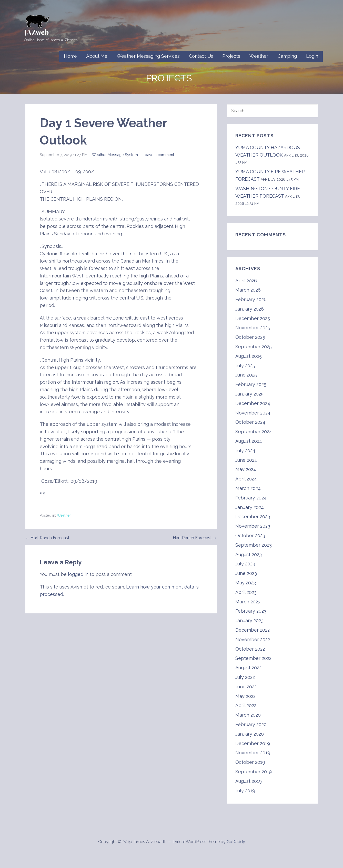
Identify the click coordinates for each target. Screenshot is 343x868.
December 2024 (253, 403)
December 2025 (253, 318)
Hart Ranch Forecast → (195, 538)
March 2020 (248, 715)
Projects (231, 56)
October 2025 (250, 337)
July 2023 (245, 564)
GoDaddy (236, 842)
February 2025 (251, 384)
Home (70, 56)
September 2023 (254, 545)
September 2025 (254, 347)
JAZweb (36, 32)
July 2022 (245, 677)
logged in (78, 574)
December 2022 (253, 630)
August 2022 (248, 668)
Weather (259, 56)
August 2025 (249, 356)
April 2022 (246, 705)
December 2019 (253, 743)
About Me (97, 56)
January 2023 (249, 620)
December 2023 (253, 517)
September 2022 (253, 658)
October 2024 (250, 422)
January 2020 (250, 734)
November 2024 (253, 413)
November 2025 (253, 328)
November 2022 (253, 639)
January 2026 (250, 309)
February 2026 (251, 299)
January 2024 (250, 507)
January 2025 (249, 394)
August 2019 (249, 781)
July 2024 (245, 451)
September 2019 (254, 772)
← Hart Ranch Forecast (47, 538)
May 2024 (246, 469)
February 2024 (251, 498)
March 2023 (248, 602)
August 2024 (249, 441)
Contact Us (201, 56)
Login (312, 56)
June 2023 (246, 573)
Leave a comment (158, 155)
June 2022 (246, 687)
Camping (287, 56)
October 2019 (250, 762)
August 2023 (249, 554)
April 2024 (246, 479)
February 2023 (251, 611)
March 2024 (248, 488)
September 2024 (254, 432)
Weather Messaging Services (148, 56)
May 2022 (245, 696)
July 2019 (245, 791)
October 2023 (250, 536)
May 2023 (246, 583)
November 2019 (253, 753)
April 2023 (246, 592)
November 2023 (253, 526)
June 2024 (246, 460)
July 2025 (245, 366)
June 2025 (246, 375)
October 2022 (250, 649)
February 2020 (251, 724)
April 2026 (246, 281)
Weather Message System (115, 155)
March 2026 (248, 290)
